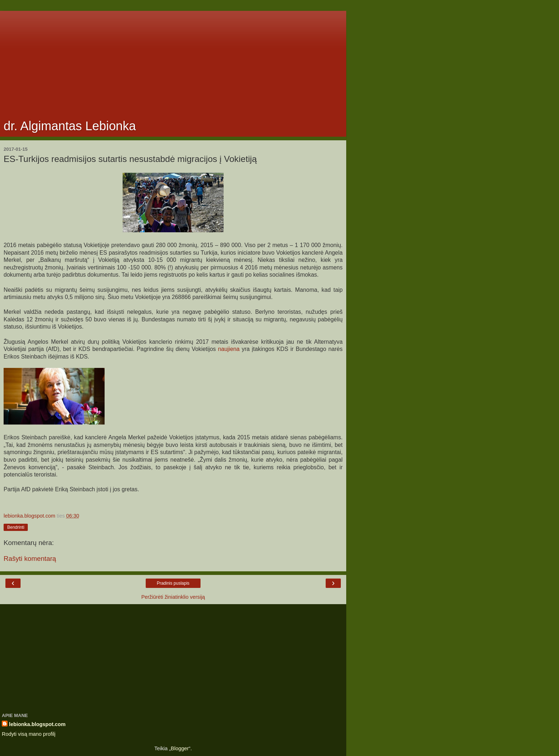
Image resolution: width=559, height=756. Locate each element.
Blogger (180, 748)
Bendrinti (16, 527)
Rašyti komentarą (30, 559)
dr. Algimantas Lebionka (70, 126)
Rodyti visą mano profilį (29, 734)
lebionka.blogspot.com (37, 724)
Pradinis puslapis (173, 583)
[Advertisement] (173, 61)
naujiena (228, 349)
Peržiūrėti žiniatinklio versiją (173, 597)
